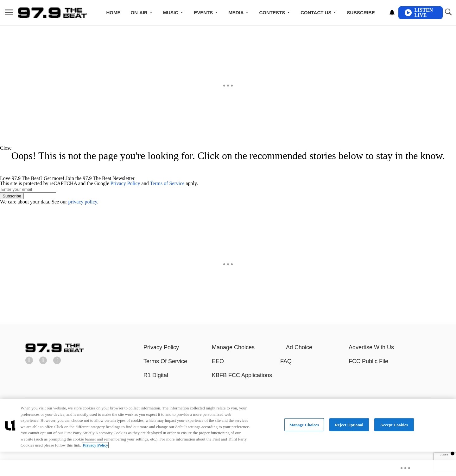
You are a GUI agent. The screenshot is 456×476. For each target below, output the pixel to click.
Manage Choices (233, 347)
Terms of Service (167, 183)
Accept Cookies (394, 425)
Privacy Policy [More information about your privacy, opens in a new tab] (95, 445)
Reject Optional (349, 425)
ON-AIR (139, 13)
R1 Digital (156, 375)
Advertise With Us (371, 347)
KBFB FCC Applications (242, 375)
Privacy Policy (125, 183)
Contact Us (316, 13)
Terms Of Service (165, 361)
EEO (218, 361)
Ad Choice (299, 347)
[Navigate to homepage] (52, 13)
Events (203, 13)
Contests (272, 13)
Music (171, 13)
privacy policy (83, 202)
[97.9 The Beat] (55, 351)
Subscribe (361, 13)
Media (236, 13)
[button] (228, 148)
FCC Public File (368, 361)
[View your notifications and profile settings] (392, 13)
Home (113, 13)
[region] (228, 425)
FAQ (286, 361)
